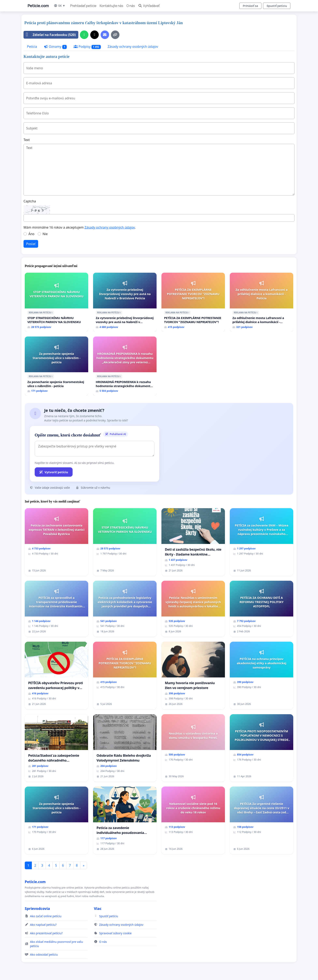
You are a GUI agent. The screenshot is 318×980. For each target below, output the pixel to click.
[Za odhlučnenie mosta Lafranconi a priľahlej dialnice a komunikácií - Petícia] (262, 302)
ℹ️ (52, 313)
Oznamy (55, 47)
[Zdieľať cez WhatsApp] (84, 35)
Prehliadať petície (83, 6)
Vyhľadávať (149, 6)
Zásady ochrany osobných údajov (133, 47)
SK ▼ (60, 6)
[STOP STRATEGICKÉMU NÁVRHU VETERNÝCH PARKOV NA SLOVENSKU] (56, 302)
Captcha (30, 201)
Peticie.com (38, 6)
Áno (31, 234)
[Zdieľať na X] (95, 35)
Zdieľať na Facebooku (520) (50, 35)
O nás (131, 6)
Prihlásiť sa (250, 6)
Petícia (32, 47)
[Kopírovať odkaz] (115, 35)
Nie (45, 234)
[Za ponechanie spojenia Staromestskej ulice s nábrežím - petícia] (56, 366)
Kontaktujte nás (111, 6)
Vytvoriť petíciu (54, 472)
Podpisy (87, 47)
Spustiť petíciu (277, 6)
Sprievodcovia (37, 908)
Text (27, 140)
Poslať (31, 244)
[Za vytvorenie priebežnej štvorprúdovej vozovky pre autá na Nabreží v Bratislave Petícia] (125, 302)
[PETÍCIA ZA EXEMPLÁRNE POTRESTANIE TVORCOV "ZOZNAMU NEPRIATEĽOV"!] (193, 302)
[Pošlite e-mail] (105, 35)
